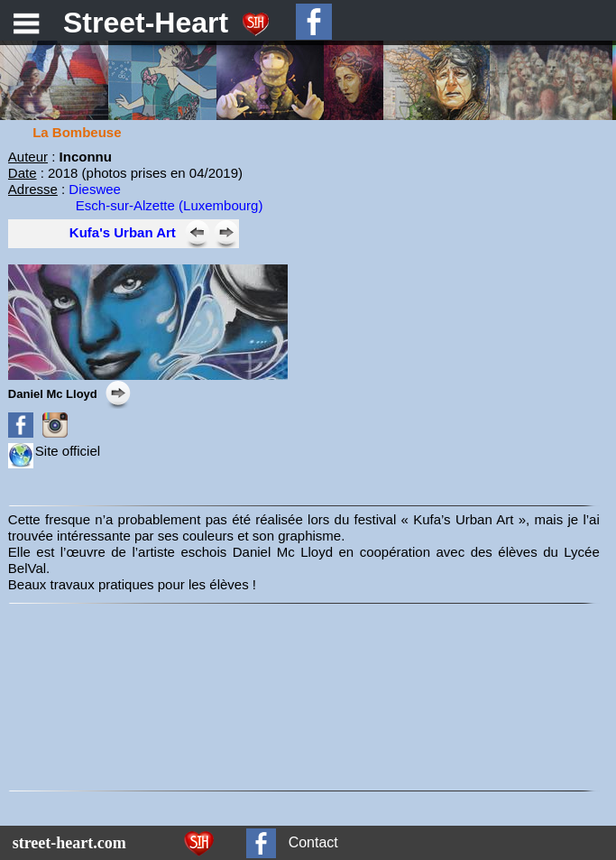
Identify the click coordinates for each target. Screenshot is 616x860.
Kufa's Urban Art (123, 232)
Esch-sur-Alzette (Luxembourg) (170, 205)
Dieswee (93, 189)
